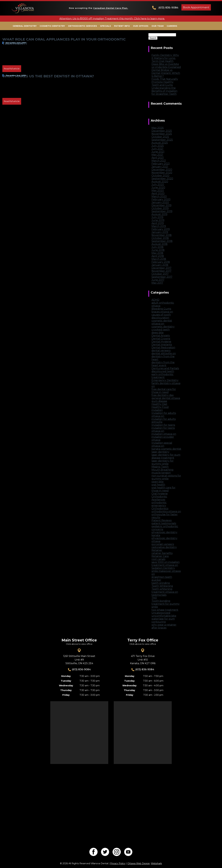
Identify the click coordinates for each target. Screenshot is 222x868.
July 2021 (157, 149)
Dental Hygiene (161, 342)
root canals (158, 559)
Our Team (158, 26)
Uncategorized (161, 613)
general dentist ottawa (166, 398)
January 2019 (160, 232)
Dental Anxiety (161, 336)
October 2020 (160, 175)
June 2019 (158, 220)
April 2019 (158, 223)
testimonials (159, 595)
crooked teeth (161, 330)
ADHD (155, 300)
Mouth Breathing (162, 470)
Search (153, 32)
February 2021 (161, 164)
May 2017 (157, 283)
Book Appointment (196, 7)
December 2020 (162, 170)
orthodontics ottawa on (166, 511)
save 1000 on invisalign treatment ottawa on (166, 564)
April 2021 (158, 158)
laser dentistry (160, 452)
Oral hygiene (160, 494)
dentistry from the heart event (163, 364)
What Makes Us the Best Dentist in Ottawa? (48, 76)
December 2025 (162, 131)
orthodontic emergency (159, 504)
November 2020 (162, 173)
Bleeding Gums (161, 309)
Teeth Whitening (162, 586)
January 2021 (160, 167)
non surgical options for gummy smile (166, 477)
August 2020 (160, 181)
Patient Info (122, 26)
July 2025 (158, 146)
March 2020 (159, 196)
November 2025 (162, 134)
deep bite (158, 333)
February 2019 (161, 229)
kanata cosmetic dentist (166, 449)
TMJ (154, 598)
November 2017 (161, 271)
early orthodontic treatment (162, 376)
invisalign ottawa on (164, 434)
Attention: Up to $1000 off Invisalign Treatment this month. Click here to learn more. (112, 19)
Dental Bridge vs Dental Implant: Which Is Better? (166, 73)
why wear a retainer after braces (164, 626)
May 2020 (158, 190)
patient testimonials (164, 523)
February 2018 (161, 262)
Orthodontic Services (82, 26)
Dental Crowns (161, 339)
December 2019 (161, 205)
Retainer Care (160, 556)
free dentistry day (163, 395)
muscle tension (161, 473)
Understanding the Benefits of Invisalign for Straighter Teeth (164, 91)
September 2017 (162, 277)
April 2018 (158, 256)
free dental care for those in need (164, 391)
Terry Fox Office (143, 640)
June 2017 (158, 280)
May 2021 (157, 155)
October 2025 (160, 137)
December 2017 (161, 268)
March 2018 (159, 259)
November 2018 (162, 235)
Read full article (12, 69)
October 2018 (160, 238)
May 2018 (157, 253)
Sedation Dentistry (163, 568)
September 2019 (162, 211)
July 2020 (158, 184)
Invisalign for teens (163, 425)
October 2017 (160, 274)
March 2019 (159, 226)
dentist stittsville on (164, 353)
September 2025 (162, 140)
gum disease (159, 401)
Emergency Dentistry (165, 380)
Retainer (157, 550)
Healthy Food (160, 407)
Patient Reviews (162, 520)
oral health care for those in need (163, 489)
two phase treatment (165, 610)
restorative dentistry (164, 547)
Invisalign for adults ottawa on (164, 415)
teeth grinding (161, 583)
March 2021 (159, 161)
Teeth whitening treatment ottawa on (165, 590)
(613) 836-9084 (168, 8)
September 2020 (162, 178)
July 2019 (157, 217)
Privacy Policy (118, 863)
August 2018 (159, 244)
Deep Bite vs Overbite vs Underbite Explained (166, 66)
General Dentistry (25, 26)
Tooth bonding (161, 601)
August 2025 (160, 143)
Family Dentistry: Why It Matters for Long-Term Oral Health (165, 58)
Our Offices (141, 26)
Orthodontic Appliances (159, 498)
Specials (106, 26)
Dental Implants (162, 344)
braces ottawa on (162, 312)
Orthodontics (160, 508)
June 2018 (158, 250)
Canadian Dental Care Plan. (111, 8)
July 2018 (157, 247)
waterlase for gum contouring (163, 620)
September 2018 (162, 241)
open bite (158, 482)
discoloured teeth (163, 371)
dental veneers (161, 350)
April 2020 (158, 193)
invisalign (157, 410)
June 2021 (158, 152)
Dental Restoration (163, 347)
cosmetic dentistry (163, 327)
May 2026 (158, 128)
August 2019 (159, 214)
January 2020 (160, 202)
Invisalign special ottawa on (162, 444)
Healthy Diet (159, 404)
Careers (172, 26)
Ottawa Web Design (139, 863)
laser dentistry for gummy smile (163, 462)
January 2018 (160, 265)
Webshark (156, 863)
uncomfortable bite (164, 616)
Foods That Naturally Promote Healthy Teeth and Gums (165, 82)
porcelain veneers (163, 544)
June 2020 (158, 187)
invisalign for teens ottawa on (163, 429)
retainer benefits (162, 553)
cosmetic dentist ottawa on (162, 322)
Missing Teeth (160, 467)
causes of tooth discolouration (161, 316)
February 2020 (161, 199)
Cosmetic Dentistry (52, 26)
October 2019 (160, 208)
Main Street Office (79, 640)
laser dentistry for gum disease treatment (166, 456)
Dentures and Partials (165, 368)
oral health (158, 485)
